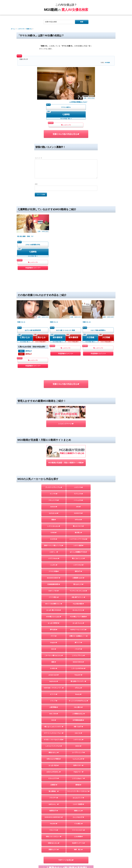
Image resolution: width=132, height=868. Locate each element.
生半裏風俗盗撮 (78, 659)
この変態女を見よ (78, 653)
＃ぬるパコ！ (78, 711)
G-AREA (54, 608)
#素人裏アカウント (78, 536)
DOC (54, 588)
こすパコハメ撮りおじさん (54, 595)
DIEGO (78, 685)
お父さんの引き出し (54, 711)
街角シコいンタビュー (54, 776)
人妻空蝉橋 (54, 646)
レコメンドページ (66, 375)
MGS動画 (107, 63)
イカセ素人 (78, 763)
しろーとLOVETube (78, 608)
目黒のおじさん (54, 782)
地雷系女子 (54, 750)
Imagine (54, 582)
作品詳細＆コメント (33, 250)
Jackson (54, 446)
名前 (36, 184)
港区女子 (78, 511)
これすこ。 (54, 491)
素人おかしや (78, 523)
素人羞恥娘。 (54, 731)
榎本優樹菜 (58, 301)
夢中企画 (54, 569)
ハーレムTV (78, 439)
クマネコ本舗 (54, 511)
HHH (54, 659)
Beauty (78, 633)
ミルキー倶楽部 (78, 743)
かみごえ (78, 672)
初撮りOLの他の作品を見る (66, 134)
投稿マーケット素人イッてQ (54, 485)
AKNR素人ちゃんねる (54, 556)
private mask (54, 614)
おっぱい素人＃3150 (54, 549)
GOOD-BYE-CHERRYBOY (54, 756)
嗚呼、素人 (78, 789)
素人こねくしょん (78, 498)
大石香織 (90, 301)
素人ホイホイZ (78, 465)
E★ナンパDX (54, 530)
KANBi (54, 472)
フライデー (54, 737)
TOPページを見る (66, 799)
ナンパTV (54, 433)
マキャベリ (54, 769)
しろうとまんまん (54, 465)
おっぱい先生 (54, 705)
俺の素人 (78, 472)
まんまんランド (78, 737)
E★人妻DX (78, 646)
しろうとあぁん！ (78, 717)
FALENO (54, 763)
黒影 (54, 601)
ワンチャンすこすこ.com (78, 530)
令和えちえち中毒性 (54, 698)
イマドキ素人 (54, 536)
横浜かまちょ (54, 692)
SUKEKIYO (78, 452)
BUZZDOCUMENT (54, 517)
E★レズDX (54, 653)
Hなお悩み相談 (78, 543)
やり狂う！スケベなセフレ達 (54, 679)
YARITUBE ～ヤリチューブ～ (54, 627)
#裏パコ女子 (78, 666)
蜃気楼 (78, 724)
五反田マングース (78, 782)
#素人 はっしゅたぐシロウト (54, 666)
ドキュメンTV (54, 439)
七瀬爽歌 (66, 114)
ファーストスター (78, 769)
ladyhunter (54, 621)
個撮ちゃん (78, 750)
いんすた (54, 504)
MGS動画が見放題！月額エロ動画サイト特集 (66, 402)
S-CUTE (54, 478)
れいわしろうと (78, 549)
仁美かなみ (25, 301)
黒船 (54, 459)
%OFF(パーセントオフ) (78, 569)
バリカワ (78, 588)
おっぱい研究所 (54, 562)
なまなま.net (54, 452)
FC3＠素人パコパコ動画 (78, 556)
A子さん (78, 627)
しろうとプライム (78, 595)
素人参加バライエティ (78, 621)
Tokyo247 (78, 614)
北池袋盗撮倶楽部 (54, 523)
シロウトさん (78, 679)
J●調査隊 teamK (78, 517)
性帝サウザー (78, 705)
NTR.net (78, 459)
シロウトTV (66, 125)
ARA (78, 446)
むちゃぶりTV (54, 717)
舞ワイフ (78, 582)
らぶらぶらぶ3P (78, 698)
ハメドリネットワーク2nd (78, 478)
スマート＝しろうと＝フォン (54, 672)
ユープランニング (78, 692)
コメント (38, 158)
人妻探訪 (54, 724)
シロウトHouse (54, 498)
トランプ (54, 640)
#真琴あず (28, 314)
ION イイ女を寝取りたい (54, 543)
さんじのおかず (78, 756)
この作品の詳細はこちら (78, 102)
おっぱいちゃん (78, 562)
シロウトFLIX (78, 504)
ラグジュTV (78, 433)
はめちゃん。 (54, 743)
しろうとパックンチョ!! (54, 685)
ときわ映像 (78, 776)
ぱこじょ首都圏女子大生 (78, 491)
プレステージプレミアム (54, 426)
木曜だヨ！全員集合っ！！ (78, 575)
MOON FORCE (78, 601)
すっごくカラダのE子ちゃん (78, 640)
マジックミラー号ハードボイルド (78, 731)
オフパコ (54, 633)
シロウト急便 (78, 485)
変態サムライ (54, 789)
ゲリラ (54, 575)
